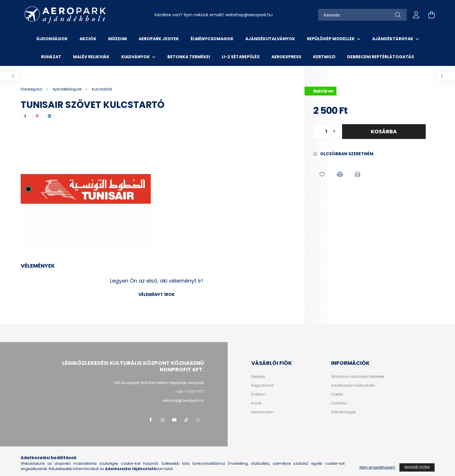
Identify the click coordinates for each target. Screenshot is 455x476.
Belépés (258, 377)
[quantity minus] (318, 132)
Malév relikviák (91, 57)
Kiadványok (136, 57)
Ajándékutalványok (270, 39)
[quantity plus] (334, 132)
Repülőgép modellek (331, 39)
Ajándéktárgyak (393, 39)
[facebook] (25, 116)
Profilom (259, 394)
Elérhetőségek (343, 412)
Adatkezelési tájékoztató (353, 386)
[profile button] (416, 15)
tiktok (186, 420)
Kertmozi (324, 57)
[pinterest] (37, 116)
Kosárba (384, 131)
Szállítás (339, 403)
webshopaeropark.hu (249, 15)
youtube (174, 420)
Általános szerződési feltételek (358, 377)
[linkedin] (50, 116)
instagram (163, 420)
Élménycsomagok (212, 39)
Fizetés (337, 394)
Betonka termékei (189, 57)
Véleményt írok (157, 294)
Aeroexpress (286, 57)
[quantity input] (326, 132)
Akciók (88, 39)
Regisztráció (263, 386)
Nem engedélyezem (377, 467)
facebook (151, 420)
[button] (322, 175)
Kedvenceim (263, 412)
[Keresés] (362, 15)
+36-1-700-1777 (190, 392)
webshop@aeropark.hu (183, 400)
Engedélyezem (417, 467)
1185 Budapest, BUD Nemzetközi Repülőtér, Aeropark (159, 383)
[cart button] (432, 15)
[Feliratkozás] (343, 154)
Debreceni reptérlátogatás (380, 57)
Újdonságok (52, 39)
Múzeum (118, 39)
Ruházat (51, 57)
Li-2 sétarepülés (241, 57)
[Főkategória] (32, 89)
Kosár (256, 403)
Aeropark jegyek (159, 39)
